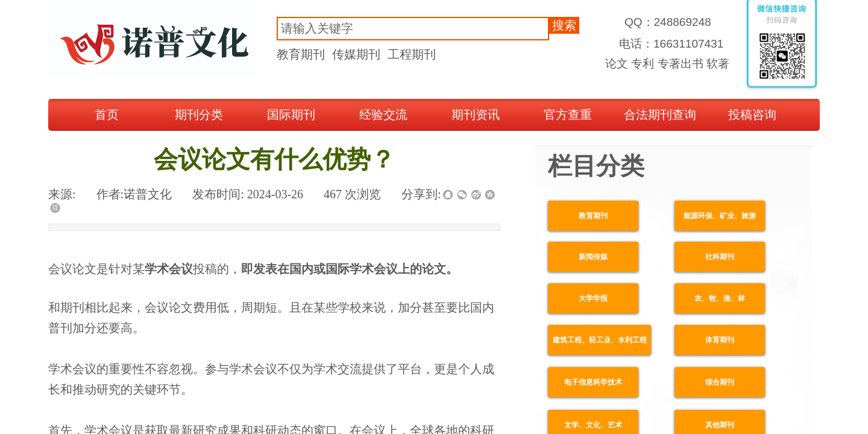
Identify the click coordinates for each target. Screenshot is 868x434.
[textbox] (413, 29)
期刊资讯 (476, 115)
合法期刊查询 (660, 115)
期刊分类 (199, 115)
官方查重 (568, 115)
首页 (107, 115)
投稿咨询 (752, 115)
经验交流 (383, 115)
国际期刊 (291, 115)
